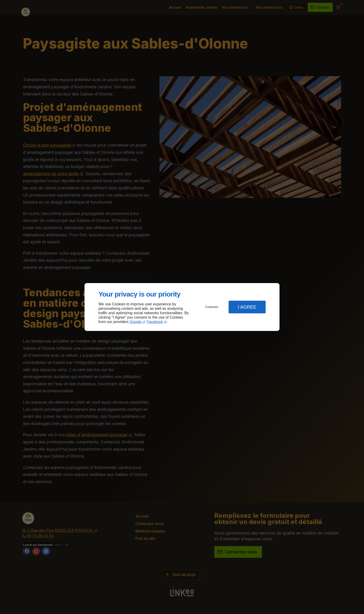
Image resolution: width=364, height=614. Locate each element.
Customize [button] (212, 307)
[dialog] (182, 307)
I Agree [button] (247, 307)
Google (136, 322)
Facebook (155, 322)
